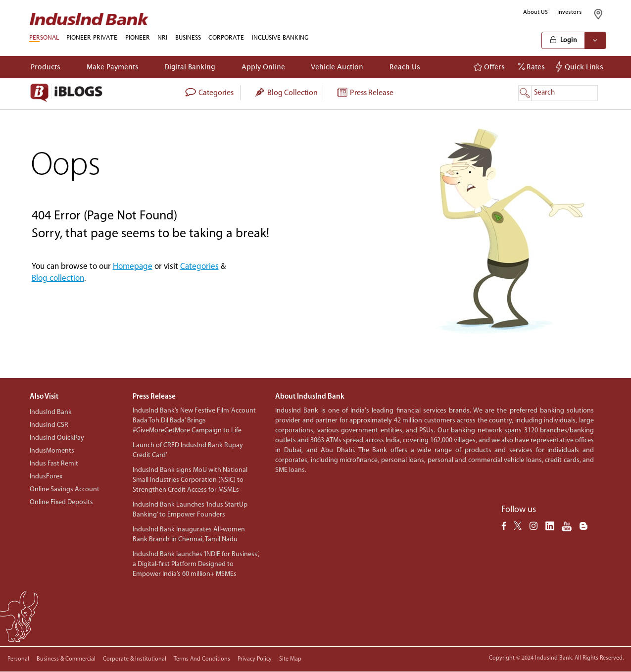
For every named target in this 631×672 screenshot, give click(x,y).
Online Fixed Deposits (61, 502)
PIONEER (138, 37)
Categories (199, 267)
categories (209, 93)
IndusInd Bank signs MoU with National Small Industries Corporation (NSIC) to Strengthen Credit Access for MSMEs (190, 480)
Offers (489, 67)
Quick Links (581, 67)
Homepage (133, 267)
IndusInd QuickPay (57, 438)
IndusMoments (52, 451)
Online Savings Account (65, 490)
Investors (570, 12)
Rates (532, 67)
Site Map (290, 659)
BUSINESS (188, 37)
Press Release (365, 93)
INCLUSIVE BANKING (280, 37)
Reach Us (405, 67)
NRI (162, 37)
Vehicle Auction (337, 67)
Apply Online (263, 67)
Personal (18, 659)
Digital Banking (190, 67)
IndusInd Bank (51, 412)
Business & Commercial (66, 659)
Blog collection (286, 93)
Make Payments (113, 67)
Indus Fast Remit (54, 464)
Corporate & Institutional (135, 659)
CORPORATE (226, 37)
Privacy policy (255, 659)
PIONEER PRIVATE (92, 37)
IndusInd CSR (49, 425)
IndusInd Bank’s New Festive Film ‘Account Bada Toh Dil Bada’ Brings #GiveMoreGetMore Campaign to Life (194, 421)
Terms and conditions (202, 659)
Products (46, 67)
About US (535, 12)
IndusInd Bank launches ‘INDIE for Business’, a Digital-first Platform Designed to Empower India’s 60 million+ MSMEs (196, 564)
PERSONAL (44, 37)
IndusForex (46, 477)
